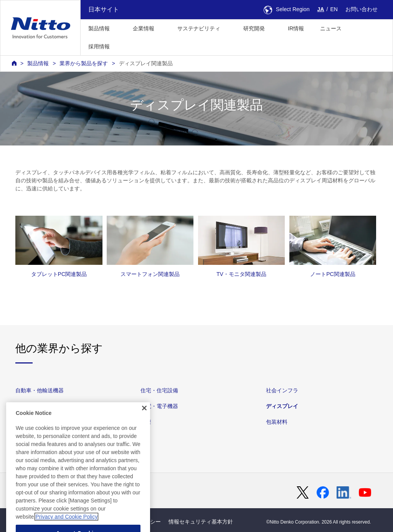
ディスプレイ (282, 406)
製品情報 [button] (99, 28)
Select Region (287, 9)
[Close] (144, 423)
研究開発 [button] (254, 28)
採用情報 (99, 46)
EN (334, 9)
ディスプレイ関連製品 (146, 63)
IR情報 (296, 28)
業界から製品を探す (84, 63)
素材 (21, 406)
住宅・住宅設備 (159, 390)
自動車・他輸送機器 (40, 390)
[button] (130, 45)
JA (321, 9)
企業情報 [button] (144, 28)
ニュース (331, 28)
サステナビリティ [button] (199, 28)
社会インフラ (282, 390)
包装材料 (277, 422)
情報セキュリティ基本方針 (201, 522)
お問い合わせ (362, 9)
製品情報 (38, 63)
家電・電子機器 (159, 406)
